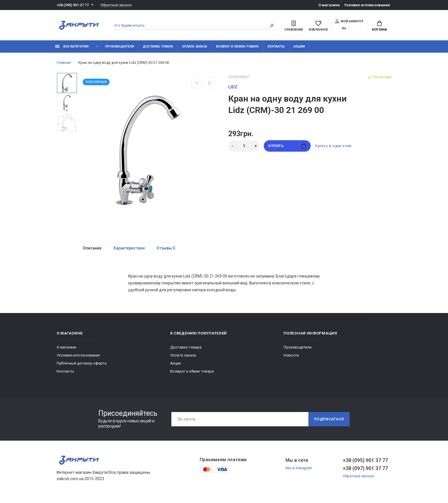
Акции (299, 46)
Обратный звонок (116, 5)
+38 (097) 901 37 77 (365, 470)
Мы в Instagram (299, 470)
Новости (291, 357)
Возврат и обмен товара (237, 46)
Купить (287, 146)
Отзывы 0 (166, 248)
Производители (119, 46)
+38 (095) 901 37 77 (73, 5)
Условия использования (367, 5)
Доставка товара (158, 46)
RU (344, 28)
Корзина (379, 26)
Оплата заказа (195, 46)
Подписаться (329, 421)
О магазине (329, 5)
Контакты (276, 46)
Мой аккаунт (349, 21)
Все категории (72, 46)
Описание (92, 248)
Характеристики (129, 248)
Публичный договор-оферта (82, 365)
